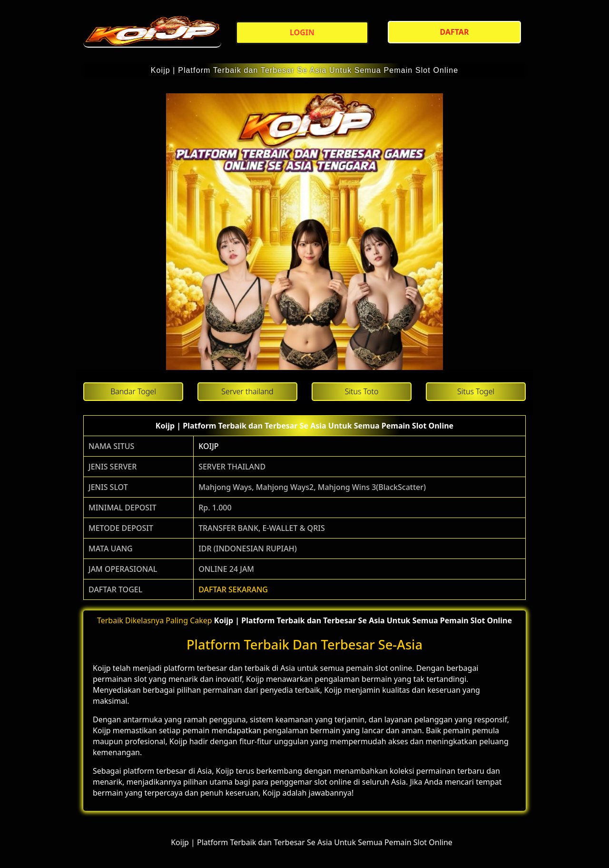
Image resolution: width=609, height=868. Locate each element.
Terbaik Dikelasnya (130, 620)
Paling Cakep (189, 620)
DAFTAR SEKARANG (233, 589)
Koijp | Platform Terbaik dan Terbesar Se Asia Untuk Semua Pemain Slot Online (305, 70)
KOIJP (208, 446)
